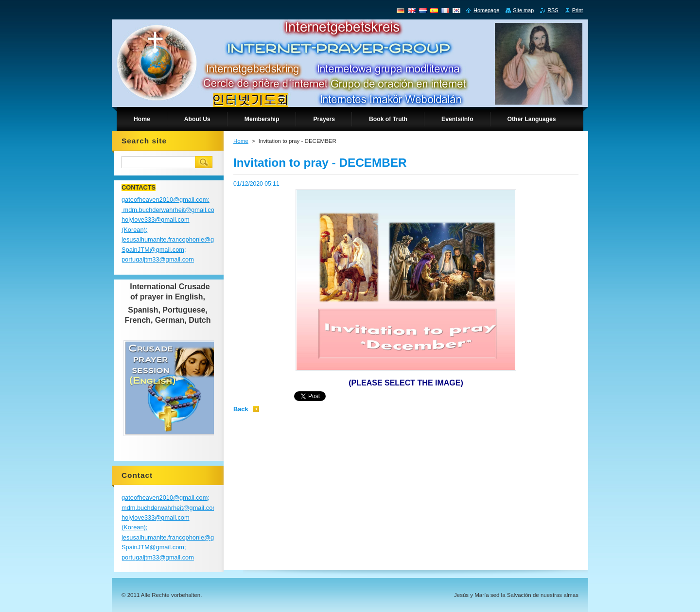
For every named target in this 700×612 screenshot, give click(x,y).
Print (577, 10)
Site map (523, 10)
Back (241, 409)
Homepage (486, 10)
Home (241, 141)
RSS (553, 10)
